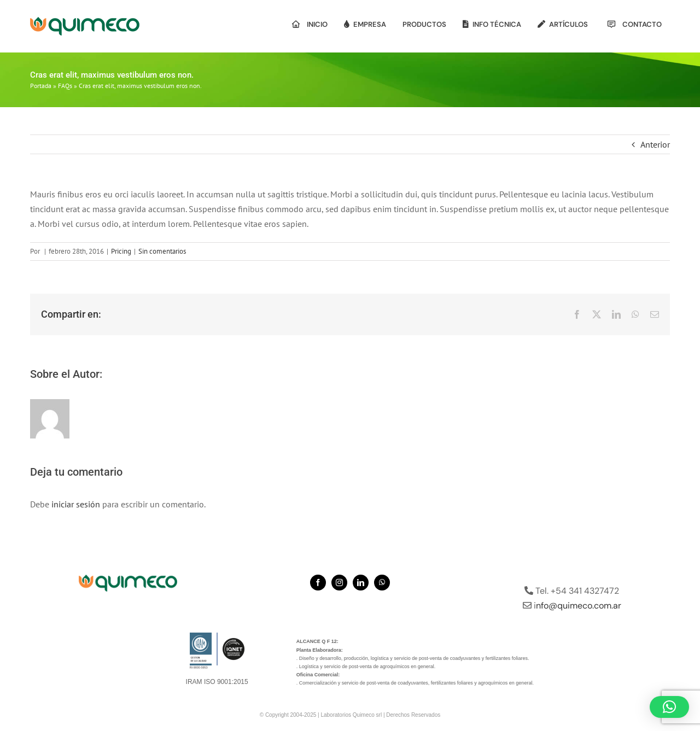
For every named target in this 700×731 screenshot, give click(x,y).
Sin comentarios (162, 251)
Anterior (655, 144)
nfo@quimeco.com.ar (579, 606)
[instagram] (339, 583)
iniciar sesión (77, 504)
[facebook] (318, 583)
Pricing (121, 251)
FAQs (65, 86)
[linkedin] (361, 583)
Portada (41, 86)
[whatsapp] (382, 583)
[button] (669, 707)
